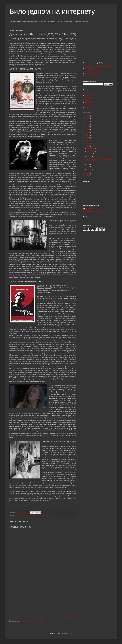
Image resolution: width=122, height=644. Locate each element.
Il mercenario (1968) (91, 73)
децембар (91, 148)
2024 (87, 121)
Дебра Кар (18, 515)
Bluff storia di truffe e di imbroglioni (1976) (98, 66)
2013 (87, 176)
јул (88, 164)
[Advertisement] (43, 597)
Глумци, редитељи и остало (94, 105)
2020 (87, 132)
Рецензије (88, 102)
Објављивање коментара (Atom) (31, 621)
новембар (91, 151)
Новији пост (14, 618)
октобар (90, 154)
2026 (87, 116)
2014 (87, 173)
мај (88, 167)
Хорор (45, 515)
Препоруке (89, 98)
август (89, 157)
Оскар (87, 100)
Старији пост (71, 618)
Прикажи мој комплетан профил (94, 212)
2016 (87, 143)
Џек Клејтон (51, 515)
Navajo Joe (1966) (91, 76)
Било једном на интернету (52, 11)
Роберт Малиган (31, 515)
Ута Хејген (39, 515)
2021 (87, 130)
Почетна (42, 618)
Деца (24, 515)
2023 (87, 124)
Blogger (71, 634)
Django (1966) (90, 68)
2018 (87, 138)
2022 (87, 127)
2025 (87, 119)
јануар (89, 170)
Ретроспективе (90, 95)
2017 (87, 141)
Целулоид (89, 209)
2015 (87, 146)
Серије (87, 107)
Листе (87, 93)
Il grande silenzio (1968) (93, 71)
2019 (87, 135)
